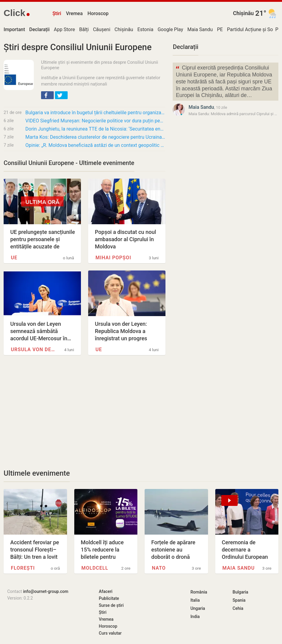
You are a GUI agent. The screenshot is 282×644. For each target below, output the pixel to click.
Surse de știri (111, 605)
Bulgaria (240, 592)
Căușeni (102, 29)
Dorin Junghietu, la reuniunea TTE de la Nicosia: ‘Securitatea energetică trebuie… (95, 129)
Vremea (74, 13)
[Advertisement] (85, 412)
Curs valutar (110, 633)
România (199, 592)
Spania (239, 600)
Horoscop (98, 13)
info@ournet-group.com (46, 591)
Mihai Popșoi (113, 258)
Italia (195, 600)
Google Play (170, 29)
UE (14, 258)
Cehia (238, 608)
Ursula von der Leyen (33, 350)
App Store (64, 29)
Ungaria (198, 608)
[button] (47, 95)
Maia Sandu (200, 29)
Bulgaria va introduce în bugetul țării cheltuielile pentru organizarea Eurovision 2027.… (95, 113)
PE (220, 29)
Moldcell (95, 568)
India (195, 616)
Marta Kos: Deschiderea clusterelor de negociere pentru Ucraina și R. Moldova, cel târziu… (95, 137)
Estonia (145, 29)
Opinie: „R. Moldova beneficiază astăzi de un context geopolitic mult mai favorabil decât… (95, 145)
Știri (57, 13)
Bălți (84, 29)
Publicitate (109, 598)
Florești (23, 568)
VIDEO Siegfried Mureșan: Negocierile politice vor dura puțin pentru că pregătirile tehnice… (95, 121)
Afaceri (106, 591)
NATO (159, 568)
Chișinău (244, 13)
